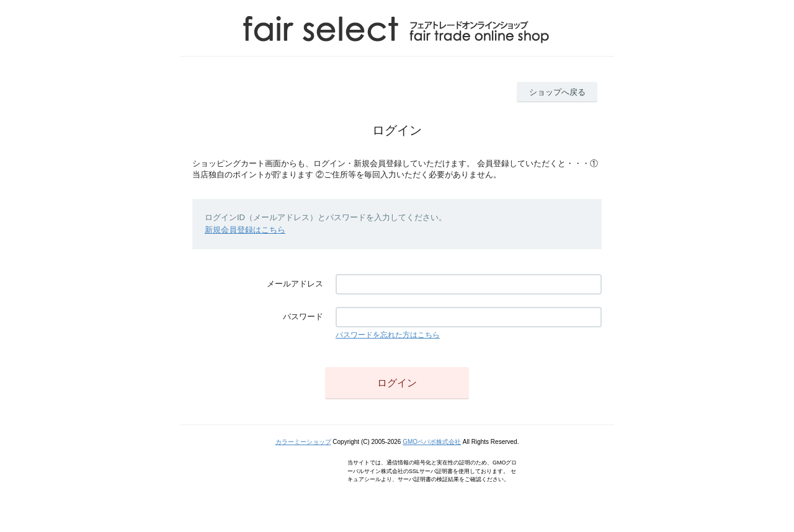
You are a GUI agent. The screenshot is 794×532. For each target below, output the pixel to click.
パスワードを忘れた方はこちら (388, 335)
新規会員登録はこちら (245, 230)
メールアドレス (295, 284)
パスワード (303, 317)
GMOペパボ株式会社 (432, 442)
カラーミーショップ (303, 442)
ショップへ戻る (557, 92)
